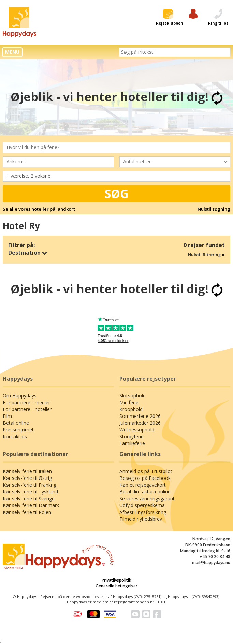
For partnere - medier (26, 402)
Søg (116, 193)
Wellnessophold (137, 430)
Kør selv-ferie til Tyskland (30, 492)
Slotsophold (133, 396)
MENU (12, 52)
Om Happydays (20, 396)
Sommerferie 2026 (140, 416)
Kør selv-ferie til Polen (27, 512)
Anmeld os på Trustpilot (146, 471)
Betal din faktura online (145, 492)
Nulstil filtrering (206, 255)
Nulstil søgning (214, 209)
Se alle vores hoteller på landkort (39, 209)
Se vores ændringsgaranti (148, 498)
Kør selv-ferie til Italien (27, 471)
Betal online (16, 423)
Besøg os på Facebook (145, 478)
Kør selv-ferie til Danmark (31, 505)
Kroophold (131, 409)
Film (7, 416)
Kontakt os (15, 436)
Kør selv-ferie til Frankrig (30, 485)
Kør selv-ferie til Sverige (29, 498)
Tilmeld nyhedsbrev (141, 519)
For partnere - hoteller (27, 409)
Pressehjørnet (18, 430)
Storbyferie (132, 436)
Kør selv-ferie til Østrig (27, 478)
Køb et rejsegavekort (143, 485)
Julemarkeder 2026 (140, 423)
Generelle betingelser (116, 586)
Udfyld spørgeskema (142, 505)
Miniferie (129, 402)
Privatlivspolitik (116, 580)
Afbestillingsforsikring (143, 512)
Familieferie (132, 443)
